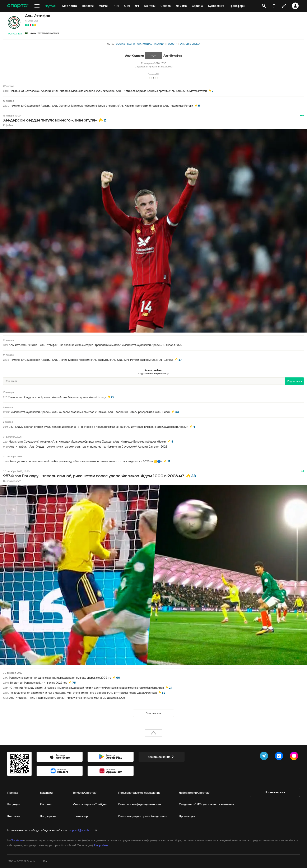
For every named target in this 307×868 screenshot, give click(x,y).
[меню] (37, 6)
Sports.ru (17, 840)
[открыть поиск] (264, 6)
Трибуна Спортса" (85, 793)
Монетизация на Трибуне (90, 804)
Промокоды (187, 816)
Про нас (13, 793)
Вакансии (46, 793)
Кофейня (8, 125)
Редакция (14, 804)
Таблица (159, 44)
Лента (110, 44)
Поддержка (48, 816)
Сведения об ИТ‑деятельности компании (207, 804)
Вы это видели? (12, 481)
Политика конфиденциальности (140, 804)
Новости (172, 44)
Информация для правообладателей (143, 816)
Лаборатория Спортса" (194, 793)
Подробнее (101, 845)
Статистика (145, 44)
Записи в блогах (190, 44)
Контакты (14, 816)
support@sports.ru (81, 830)
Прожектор (80, 816)
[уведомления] (274, 6)
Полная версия (275, 792)
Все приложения (162, 757)
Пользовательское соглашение (139, 793)
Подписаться (14, 34)
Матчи (131, 44)
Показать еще (154, 713)
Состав (120, 44)
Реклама (46, 804)
